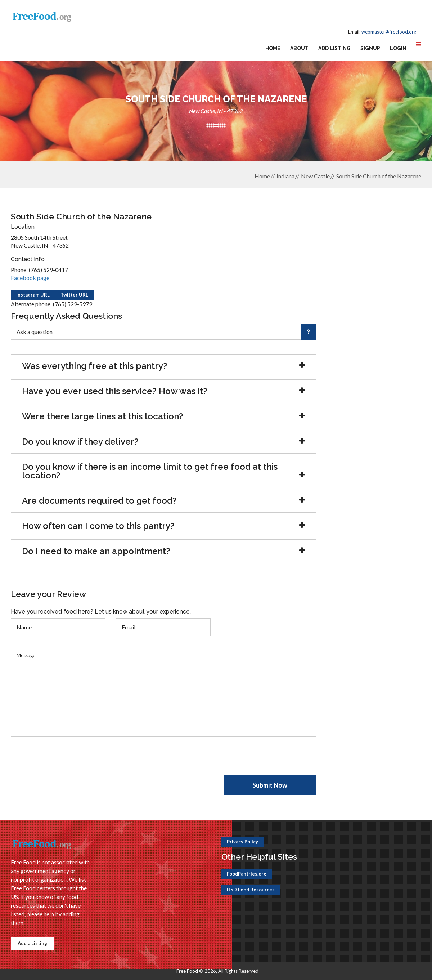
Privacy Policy (242, 842)
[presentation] (66, 761)
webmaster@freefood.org (389, 32)
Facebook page (30, 278)
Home (273, 48)
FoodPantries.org (247, 874)
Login (398, 48)
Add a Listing (32, 943)
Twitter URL (74, 295)
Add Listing (334, 48)
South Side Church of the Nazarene (379, 176)
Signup (370, 48)
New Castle (315, 176)
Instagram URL (33, 295)
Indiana (285, 176)
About (299, 48)
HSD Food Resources (251, 890)
